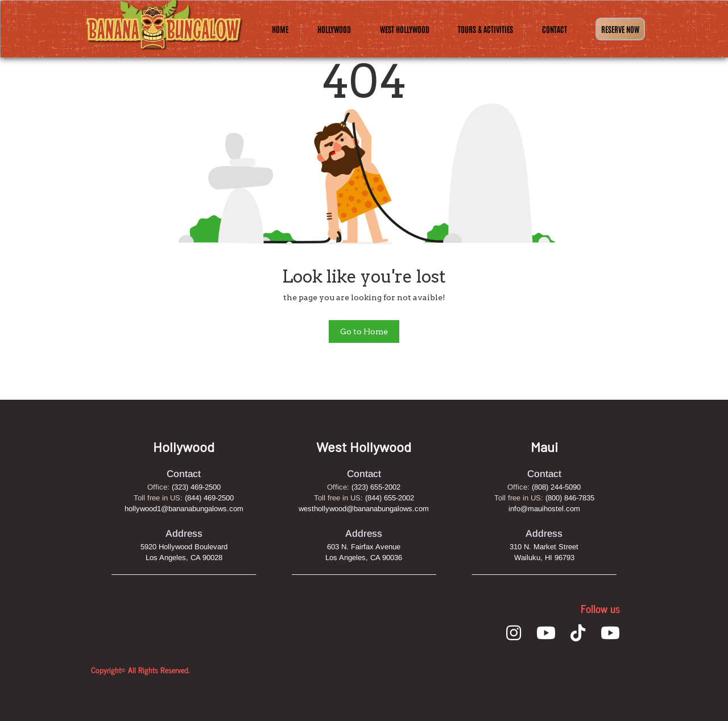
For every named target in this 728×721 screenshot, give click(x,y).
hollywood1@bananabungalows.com (184, 509)
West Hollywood (405, 29)
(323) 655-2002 (376, 487)
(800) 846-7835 (570, 498)
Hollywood (334, 29)
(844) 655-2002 (390, 498)
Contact (555, 29)
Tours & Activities (485, 29)
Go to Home (364, 332)
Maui (544, 447)
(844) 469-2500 (209, 498)
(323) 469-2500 (196, 487)
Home (280, 29)
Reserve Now (620, 29)
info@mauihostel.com (544, 509)
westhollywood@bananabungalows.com (364, 509)
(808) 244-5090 (556, 487)
